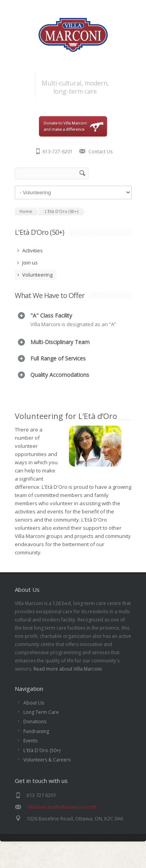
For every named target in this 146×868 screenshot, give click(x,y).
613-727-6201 (58, 152)
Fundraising (36, 752)
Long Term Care (41, 733)
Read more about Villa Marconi (68, 690)
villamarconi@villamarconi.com (62, 828)
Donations (35, 743)
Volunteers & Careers (47, 781)
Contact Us (100, 152)
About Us (34, 724)
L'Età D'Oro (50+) (42, 771)
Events (30, 762)
